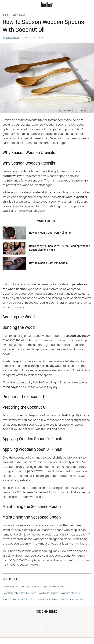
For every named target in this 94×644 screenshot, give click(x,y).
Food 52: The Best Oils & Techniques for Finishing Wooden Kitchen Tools (44, 600)
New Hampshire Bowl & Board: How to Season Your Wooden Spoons (41, 593)
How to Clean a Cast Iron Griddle (48, 263)
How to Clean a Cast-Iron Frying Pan (51, 233)
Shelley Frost (13, 38)
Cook (5, 15)
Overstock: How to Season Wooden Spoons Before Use (34, 587)
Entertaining (18, 15)
